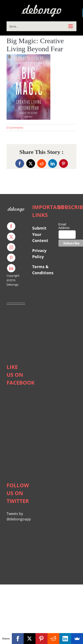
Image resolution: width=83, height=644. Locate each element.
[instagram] (11, 247)
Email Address (64, 226)
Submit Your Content (41, 234)
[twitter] (11, 237)
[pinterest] (11, 258)
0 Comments (15, 128)
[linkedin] (11, 268)
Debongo (13, 285)
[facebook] (11, 226)
